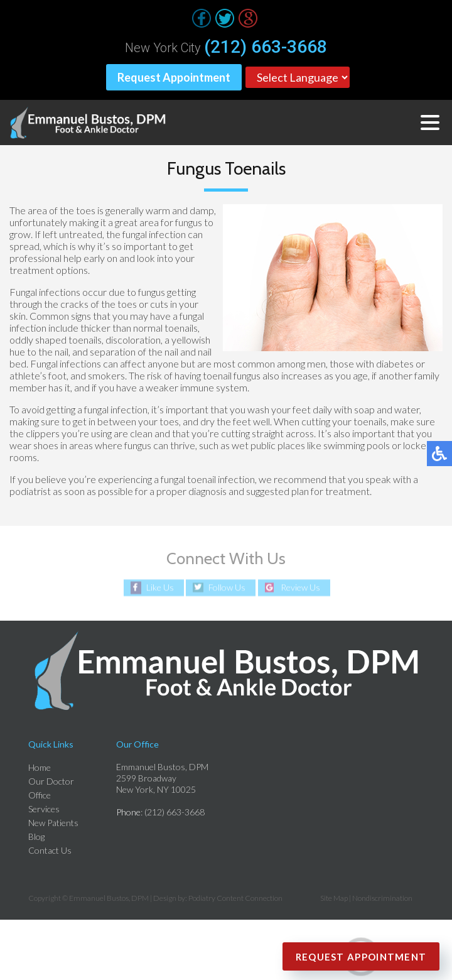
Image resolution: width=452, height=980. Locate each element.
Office (40, 795)
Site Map (334, 898)
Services (44, 809)
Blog (36, 836)
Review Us (300, 588)
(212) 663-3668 (266, 47)
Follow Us (227, 588)
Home (40, 767)
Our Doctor (51, 781)
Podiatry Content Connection (235, 898)
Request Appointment (174, 77)
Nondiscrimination (382, 898)
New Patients (53, 823)
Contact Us (50, 850)
